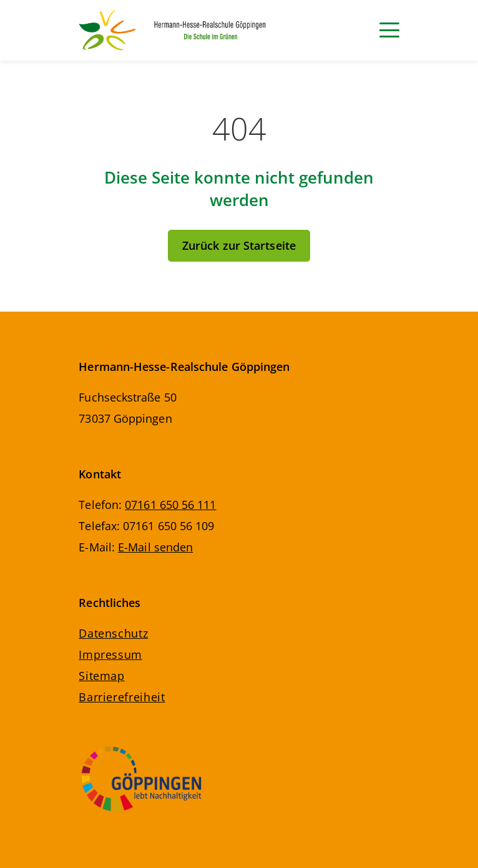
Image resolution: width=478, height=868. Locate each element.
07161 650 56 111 (170, 505)
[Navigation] (389, 30)
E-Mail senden (155, 547)
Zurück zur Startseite (239, 245)
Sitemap (101, 676)
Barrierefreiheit (122, 697)
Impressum (110, 654)
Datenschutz (113, 633)
